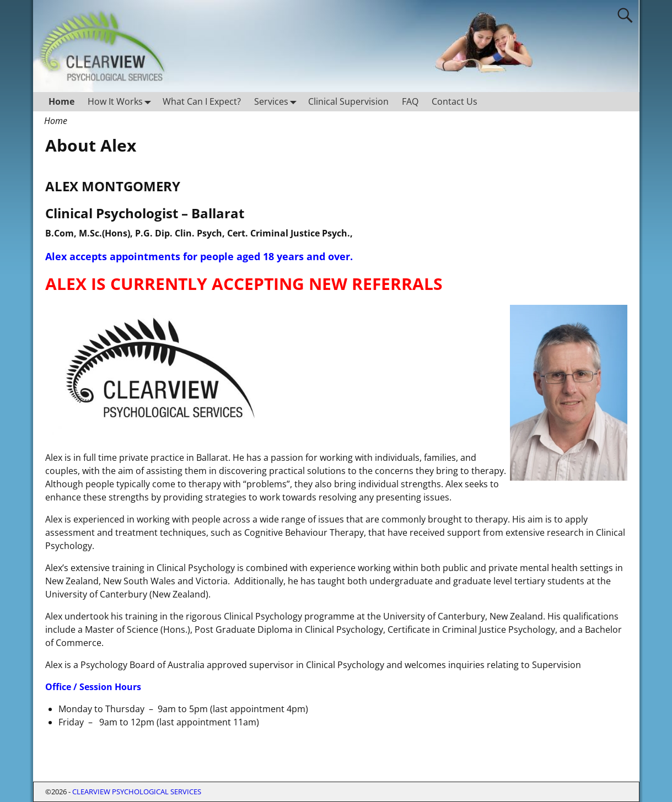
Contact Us (455, 101)
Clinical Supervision (348, 101)
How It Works (122, 102)
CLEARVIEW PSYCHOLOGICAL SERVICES (137, 792)
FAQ (410, 101)
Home (61, 101)
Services (278, 102)
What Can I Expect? (202, 101)
